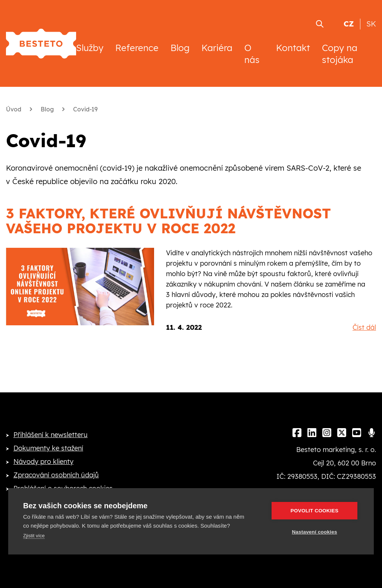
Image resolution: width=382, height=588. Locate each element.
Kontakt (293, 48)
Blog (180, 48)
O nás (252, 54)
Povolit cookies (314, 511)
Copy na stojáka (340, 54)
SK (371, 24)
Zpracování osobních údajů (56, 475)
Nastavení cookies (314, 532)
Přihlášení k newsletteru (51, 435)
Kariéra (217, 48)
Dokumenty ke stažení (48, 448)
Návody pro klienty (43, 461)
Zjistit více (34, 536)
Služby (90, 48)
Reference (137, 48)
